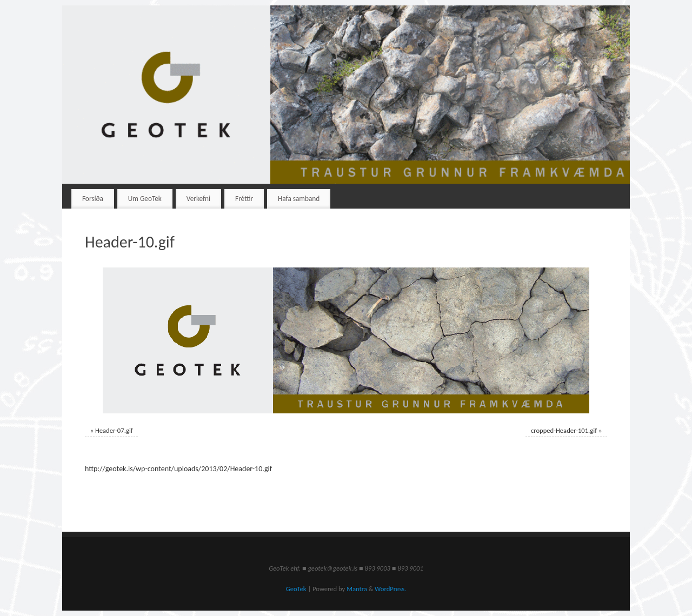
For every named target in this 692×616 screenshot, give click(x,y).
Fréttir (244, 199)
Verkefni (198, 199)
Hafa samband (299, 199)
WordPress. (390, 589)
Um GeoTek (145, 199)
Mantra (357, 589)
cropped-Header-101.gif (564, 430)
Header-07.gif (114, 430)
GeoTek (296, 589)
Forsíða (93, 199)
